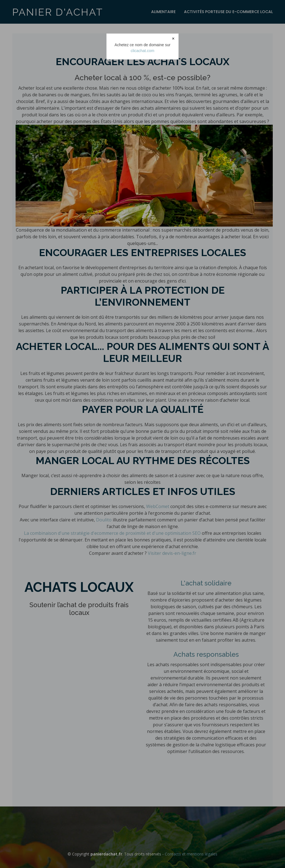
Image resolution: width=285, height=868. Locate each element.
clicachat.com (143, 51)
